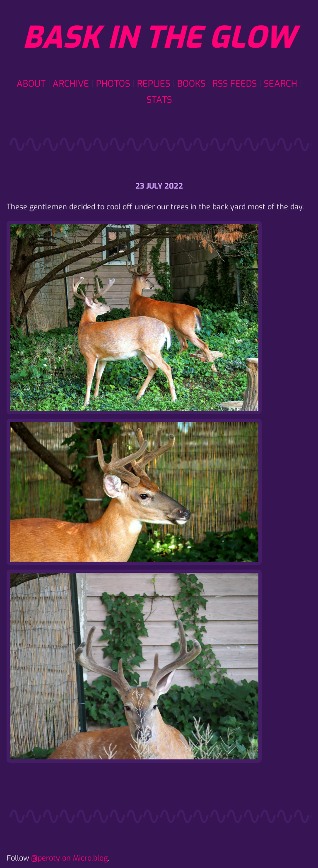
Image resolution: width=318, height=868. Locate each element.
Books (191, 84)
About (31, 84)
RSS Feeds (235, 84)
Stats (159, 100)
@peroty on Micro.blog (69, 858)
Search (281, 84)
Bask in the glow (159, 38)
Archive (71, 84)
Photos (113, 84)
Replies (154, 84)
